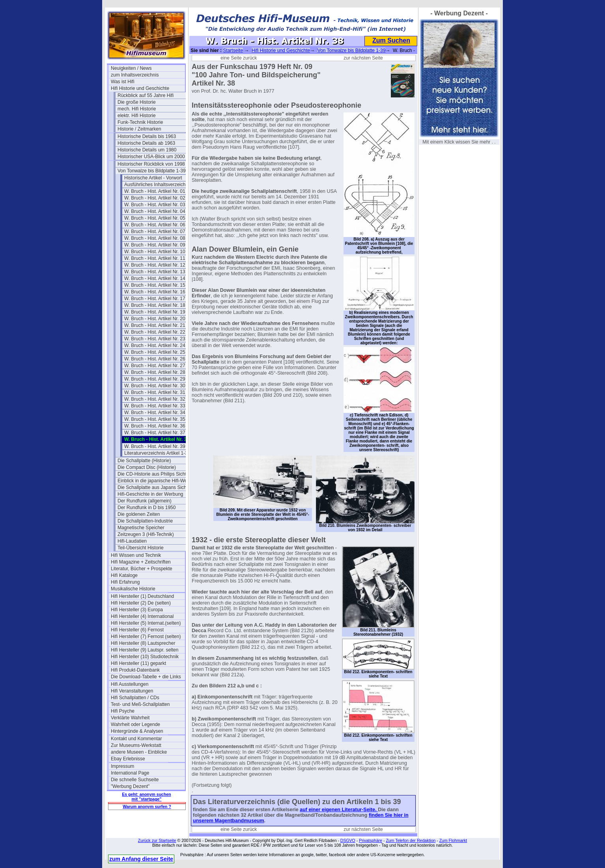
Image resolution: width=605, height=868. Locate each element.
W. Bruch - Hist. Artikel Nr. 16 (155, 292)
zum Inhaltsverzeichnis (135, 75)
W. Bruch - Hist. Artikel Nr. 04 (155, 211)
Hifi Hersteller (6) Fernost (137, 630)
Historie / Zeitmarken (139, 129)
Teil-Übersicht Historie (141, 548)
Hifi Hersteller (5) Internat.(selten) (146, 623)
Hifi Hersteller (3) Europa (137, 610)
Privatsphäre (371, 840)
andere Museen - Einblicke (139, 752)
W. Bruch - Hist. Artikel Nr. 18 (155, 305)
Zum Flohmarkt (453, 840)
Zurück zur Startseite (157, 840)
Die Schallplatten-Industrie (145, 521)
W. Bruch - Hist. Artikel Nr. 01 (155, 191)
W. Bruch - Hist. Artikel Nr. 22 (155, 332)
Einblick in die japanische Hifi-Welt (154, 481)
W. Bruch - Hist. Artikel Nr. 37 (155, 433)
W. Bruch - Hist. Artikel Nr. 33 (155, 406)
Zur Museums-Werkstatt (136, 745)
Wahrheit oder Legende (135, 724)
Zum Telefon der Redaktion (411, 840)
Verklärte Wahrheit (130, 718)
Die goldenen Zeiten (139, 514)
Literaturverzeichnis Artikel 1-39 (157, 453)
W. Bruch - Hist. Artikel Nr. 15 (155, 285)
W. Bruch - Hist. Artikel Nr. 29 (155, 379)
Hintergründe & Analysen (137, 731)
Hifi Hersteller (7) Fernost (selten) (146, 637)
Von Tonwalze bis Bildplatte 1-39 (152, 171)
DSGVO (348, 840)
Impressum (122, 766)
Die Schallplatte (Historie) (144, 461)
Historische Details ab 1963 (146, 143)
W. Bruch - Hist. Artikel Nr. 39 (155, 446)
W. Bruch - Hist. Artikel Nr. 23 (155, 339)
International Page (130, 773)
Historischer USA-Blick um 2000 (151, 157)
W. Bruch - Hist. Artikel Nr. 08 (155, 238)
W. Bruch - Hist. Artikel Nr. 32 (155, 399)
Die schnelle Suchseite (135, 780)
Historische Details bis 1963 (147, 136)
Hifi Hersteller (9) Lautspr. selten (145, 650)
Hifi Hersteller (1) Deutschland (142, 596)
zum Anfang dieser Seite (141, 859)
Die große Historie (137, 102)
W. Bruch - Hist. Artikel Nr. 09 (155, 245)
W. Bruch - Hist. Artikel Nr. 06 (155, 225)
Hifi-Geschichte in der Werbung (150, 494)
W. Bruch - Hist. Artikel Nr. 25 (155, 352)
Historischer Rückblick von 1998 (151, 164)
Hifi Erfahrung (125, 582)
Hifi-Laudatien (132, 541)
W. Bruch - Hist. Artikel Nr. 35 (155, 419)
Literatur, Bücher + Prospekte (142, 569)
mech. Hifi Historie (137, 109)
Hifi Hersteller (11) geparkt (138, 663)
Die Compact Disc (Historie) (147, 467)
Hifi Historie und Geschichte (140, 88)
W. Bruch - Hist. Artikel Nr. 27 (155, 366)
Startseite (233, 50)
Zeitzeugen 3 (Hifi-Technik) (146, 534)
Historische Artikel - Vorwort (153, 178)
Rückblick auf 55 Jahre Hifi (146, 95)
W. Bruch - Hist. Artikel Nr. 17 (155, 299)
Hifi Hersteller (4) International (142, 616)
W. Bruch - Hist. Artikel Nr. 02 (155, 198)
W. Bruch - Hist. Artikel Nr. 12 (155, 265)
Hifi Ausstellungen (130, 684)
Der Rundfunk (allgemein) (145, 501)
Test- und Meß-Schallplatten (140, 704)
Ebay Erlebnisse (128, 759)
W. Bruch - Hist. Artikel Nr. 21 (155, 325)
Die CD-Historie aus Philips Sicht (152, 474)
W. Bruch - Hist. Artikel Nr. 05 (155, 218)
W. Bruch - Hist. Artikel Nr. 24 (155, 345)
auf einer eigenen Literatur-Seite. (339, 810)
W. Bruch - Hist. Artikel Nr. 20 (155, 319)
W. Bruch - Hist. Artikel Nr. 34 (155, 413)
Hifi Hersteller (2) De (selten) (141, 603)
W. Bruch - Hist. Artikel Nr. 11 (155, 258)
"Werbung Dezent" (130, 786)
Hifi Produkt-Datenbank (135, 670)
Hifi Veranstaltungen (132, 691)
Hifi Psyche (123, 711)
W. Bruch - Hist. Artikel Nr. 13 (155, 272)
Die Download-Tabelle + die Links (146, 677)
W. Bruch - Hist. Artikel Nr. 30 (155, 386)
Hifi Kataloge (124, 575)
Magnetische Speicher (141, 528)
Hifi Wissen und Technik (136, 555)
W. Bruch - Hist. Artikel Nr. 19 (155, 312)
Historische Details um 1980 (147, 150)
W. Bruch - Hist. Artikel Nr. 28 (155, 372)
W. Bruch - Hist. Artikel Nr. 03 (155, 205)
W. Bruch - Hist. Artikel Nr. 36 (155, 426)
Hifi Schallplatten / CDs (135, 698)
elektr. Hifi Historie (137, 116)
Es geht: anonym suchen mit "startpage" (146, 797)
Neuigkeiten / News (131, 68)
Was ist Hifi (123, 82)
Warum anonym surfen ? (147, 806)
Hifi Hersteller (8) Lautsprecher (143, 643)
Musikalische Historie (133, 589)
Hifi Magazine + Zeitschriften (141, 562)
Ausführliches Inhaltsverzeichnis (158, 185)
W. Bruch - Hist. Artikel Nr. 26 (155, 359)
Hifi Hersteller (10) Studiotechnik (145, 657)
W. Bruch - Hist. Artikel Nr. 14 (155, 278)
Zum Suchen (391, 40)
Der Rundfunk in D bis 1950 (147, 508)
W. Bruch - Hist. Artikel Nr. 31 (155, 392)
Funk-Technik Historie (140, 122)
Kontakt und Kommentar (136, 739)
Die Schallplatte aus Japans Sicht (153, 487)
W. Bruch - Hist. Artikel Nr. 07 (155, 231)
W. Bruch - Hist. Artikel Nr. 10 (155, 252)
